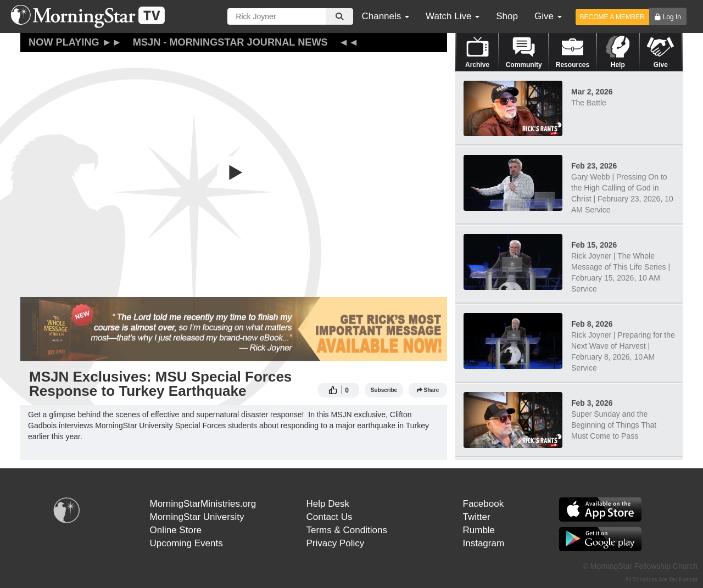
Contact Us (330, 517)
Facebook (484, 504)
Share (428, 390)
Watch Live (453, 16)
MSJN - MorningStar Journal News (230, 42)
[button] (234, 172)
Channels (385, 16)
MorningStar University (197, 517)
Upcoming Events (186, 543)
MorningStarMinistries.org (203, 504)
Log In (672, 17)
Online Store (176, 530)
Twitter (477, 517)
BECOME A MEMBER (612, 17)
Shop (507, 16)
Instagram (484, 543)
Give (548, 16)
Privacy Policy (336, 543)
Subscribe (384, 390)
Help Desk (328, 504)
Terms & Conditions (347, 530)
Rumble (479, 530)
